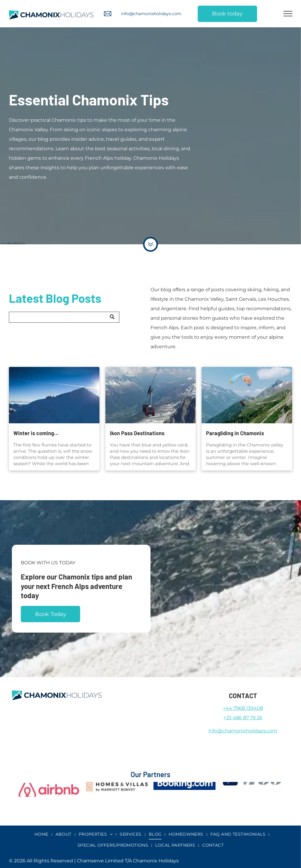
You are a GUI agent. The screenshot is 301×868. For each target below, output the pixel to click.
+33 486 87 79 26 (243, 718)
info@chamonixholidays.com (151, 14)
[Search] (64, 317)
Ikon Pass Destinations (137, 433)
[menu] (288, 14)
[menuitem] (42, 834)
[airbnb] (49, 784)
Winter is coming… (36, 433)
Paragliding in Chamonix (235, 433)
